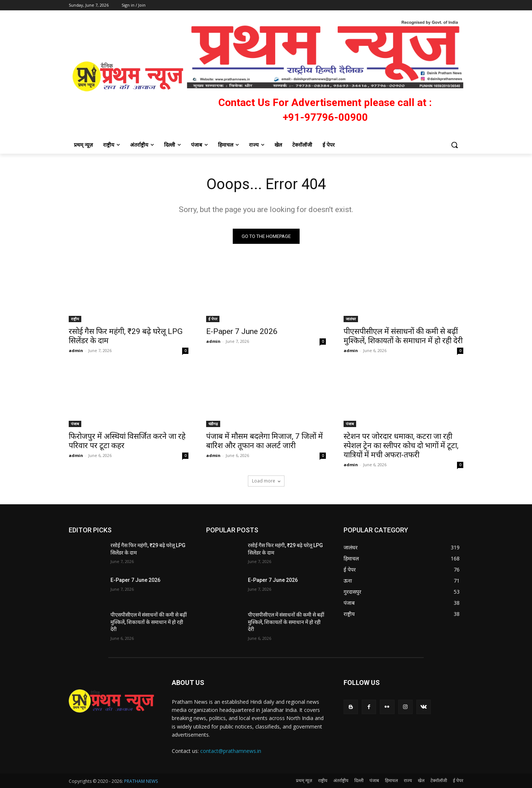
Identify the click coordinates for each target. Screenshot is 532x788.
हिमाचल (391, 780)
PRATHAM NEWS (141, 781)
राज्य (408, 780)
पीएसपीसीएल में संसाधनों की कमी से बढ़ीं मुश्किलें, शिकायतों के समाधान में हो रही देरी (403, 336)
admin (76, 350)
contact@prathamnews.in (231, 751)
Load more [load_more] (266, 481)
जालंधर (351, 319)
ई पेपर (213, 319)
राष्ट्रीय (75, 319)
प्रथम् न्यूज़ (304, 780)
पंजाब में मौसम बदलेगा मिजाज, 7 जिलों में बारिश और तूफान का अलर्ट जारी (265, 441)
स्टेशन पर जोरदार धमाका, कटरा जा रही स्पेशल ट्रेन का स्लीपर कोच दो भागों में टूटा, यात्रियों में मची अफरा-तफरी (401, 446)
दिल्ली (359, 780)
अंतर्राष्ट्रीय (341, 780)
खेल (421, 780)
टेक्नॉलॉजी (439, 780)
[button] (454, 145)
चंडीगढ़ (213, 424)
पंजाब (75, 424)
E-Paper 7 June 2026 (242, 331)
